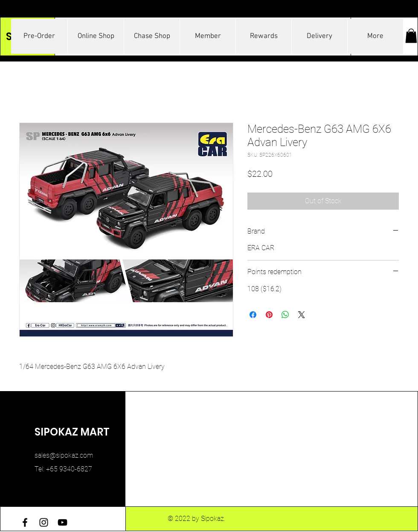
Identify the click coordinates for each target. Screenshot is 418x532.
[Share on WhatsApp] (285, 315)
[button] (411, 36)
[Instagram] (44, 522)
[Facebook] (25, 522)
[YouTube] (62, 522)
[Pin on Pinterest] (269, 315)
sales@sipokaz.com (64, 455)
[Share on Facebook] (253, 315)
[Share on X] (302, 315)
